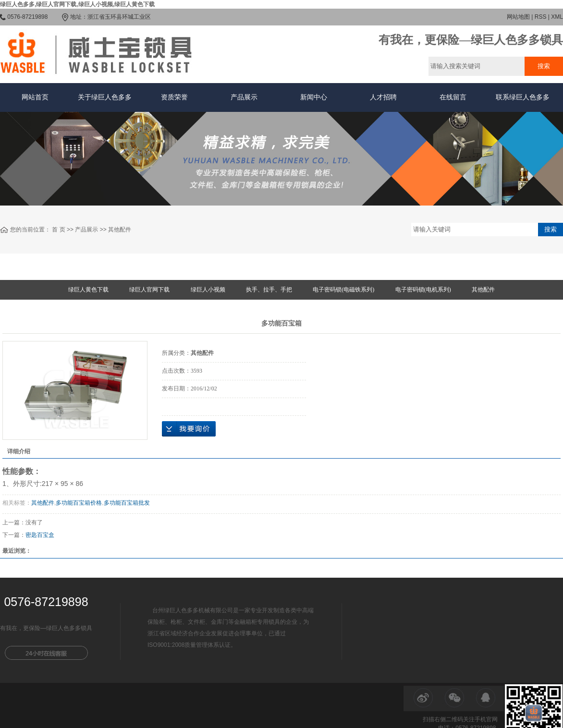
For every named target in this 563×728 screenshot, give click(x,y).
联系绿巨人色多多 (523, 97)
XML (557, 17)
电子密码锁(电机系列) (423, 290)
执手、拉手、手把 (269, 290)
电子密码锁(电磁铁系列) (343, 290)
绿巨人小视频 (208, 290)
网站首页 (35, 97)
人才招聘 (383, 97)
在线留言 (453, 97)
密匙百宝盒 (40, 535)
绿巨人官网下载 (149, 290)
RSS (541, 17)
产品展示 (244, 97)
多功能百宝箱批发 (127, 503)
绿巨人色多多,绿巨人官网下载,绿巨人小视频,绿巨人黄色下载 (77, 4)
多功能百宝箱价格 (79, 503)
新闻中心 (314, 97)
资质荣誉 (174, 97)
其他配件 (120, 230)
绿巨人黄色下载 (88, 290)
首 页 (58, 230)
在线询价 (189, 429)
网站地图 (518, 17)
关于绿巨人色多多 (105, 97)
